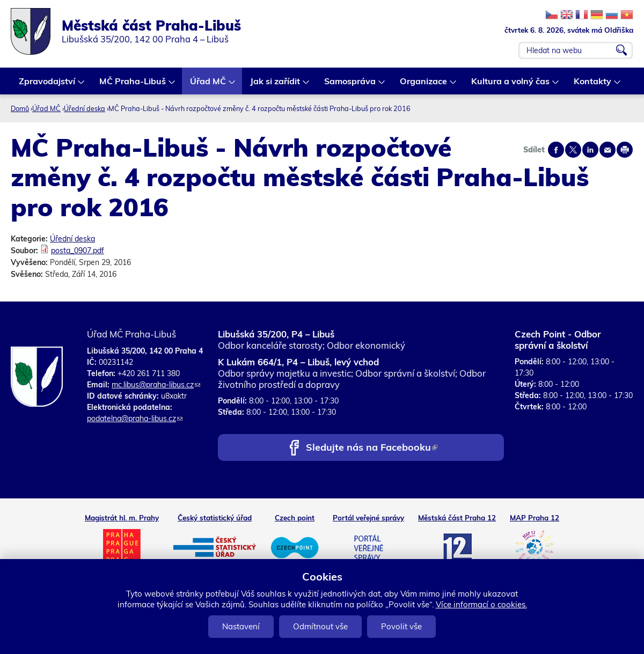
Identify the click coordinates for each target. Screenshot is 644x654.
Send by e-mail (608, 150)
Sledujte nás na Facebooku (372, 448)
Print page (625, 150)
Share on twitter (573, 150)
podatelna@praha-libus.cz (135, 418)
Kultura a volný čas (511, 85)
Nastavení (241, 626)
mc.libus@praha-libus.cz (156, 385)
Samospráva (350, 85)
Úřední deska (85, 108)
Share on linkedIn (590, 150)
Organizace (424, 85)
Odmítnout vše (320, 626)
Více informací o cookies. (481, 604)
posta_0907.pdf (78, 251)
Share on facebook (556, 150)
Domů (20, 108)
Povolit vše (401, 626)
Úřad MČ (208, 85)
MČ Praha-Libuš (133, 85)
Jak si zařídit (276, 85)
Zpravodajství (47, 85)
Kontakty (593, 85)
